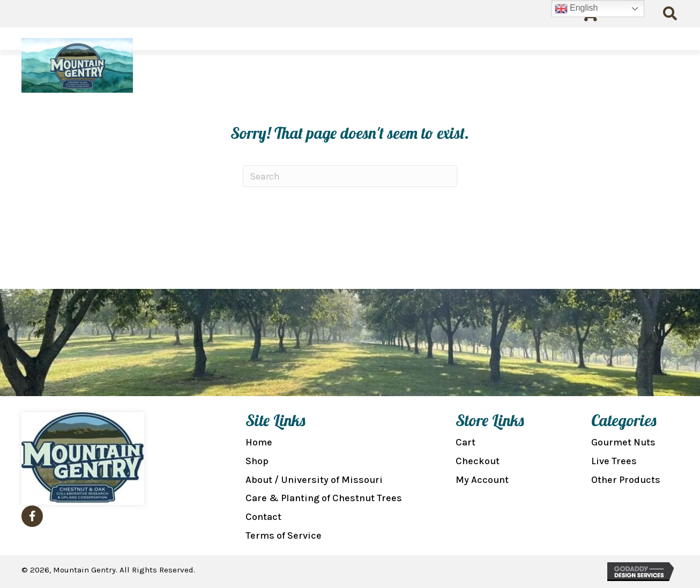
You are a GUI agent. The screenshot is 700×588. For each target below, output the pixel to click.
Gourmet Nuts (623, 442)
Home (259, 442)
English (576, 9)
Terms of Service (284, 535)
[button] (32, 516)
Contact (263, 517)
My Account (482, 480)
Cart (466, 442)
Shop (257, 461)
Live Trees (614, 461)
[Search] (350, 176)
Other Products (626, 480)
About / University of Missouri (314, 480)
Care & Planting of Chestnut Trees (324, 498)
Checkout (478, 461)
